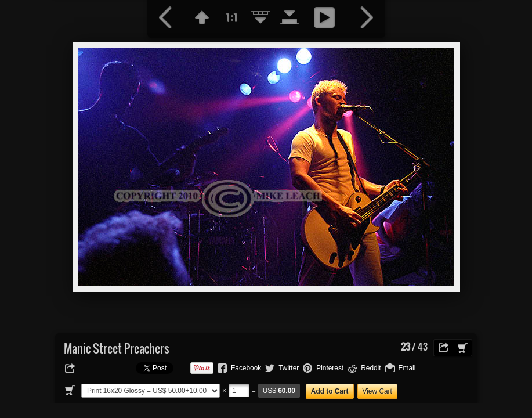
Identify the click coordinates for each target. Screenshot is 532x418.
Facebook (246, 368)
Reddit (371, 368)
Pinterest (330, 368)
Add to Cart (330, 391)
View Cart (377, 391)
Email (407, 368)
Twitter (289, 368)
